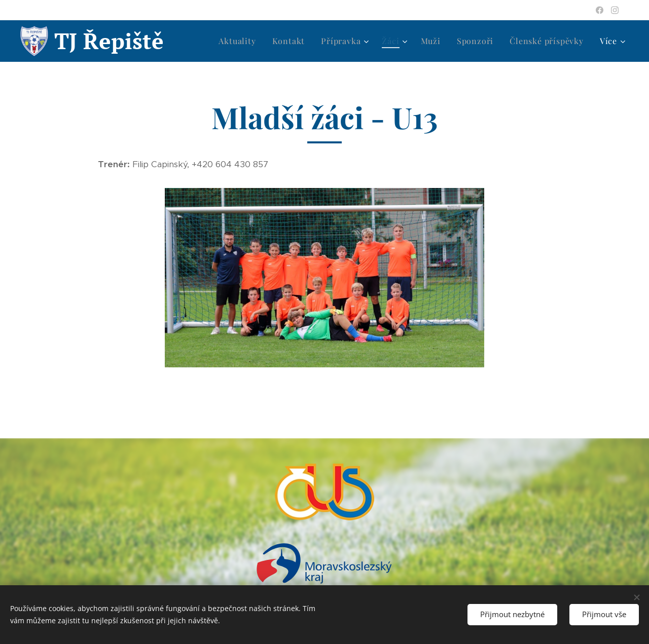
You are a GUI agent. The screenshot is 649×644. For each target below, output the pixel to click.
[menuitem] (240, 41)
